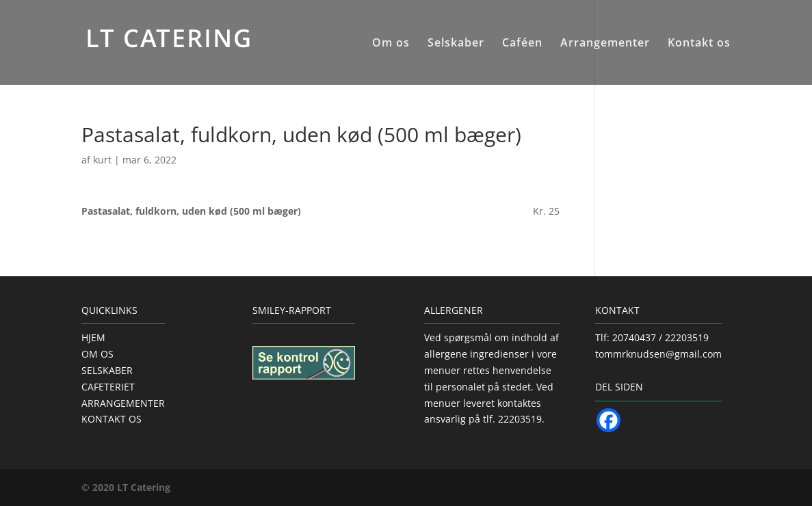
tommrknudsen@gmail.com (658, 354)
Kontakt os (699, 44)
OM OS (97, 354)
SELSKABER (107, 370)
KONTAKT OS (112, 419)
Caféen (522, 44)
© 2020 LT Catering (126, 487)
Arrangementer (605, 44)
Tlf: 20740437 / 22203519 (652, 337)
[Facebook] (608, 420)
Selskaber (456, 44)
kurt (102, 160)
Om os (391, 44)
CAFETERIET (108, 387)
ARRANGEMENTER (123, 403)
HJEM (93, 337)
